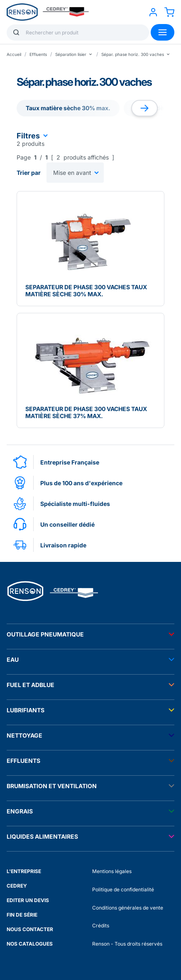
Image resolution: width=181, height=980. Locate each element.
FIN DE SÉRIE (22, 915)
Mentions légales (112, 871)
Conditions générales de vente (128, 908)
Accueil (14, 54)
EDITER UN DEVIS (28, 900)
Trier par (29, 173)
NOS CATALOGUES (30, 944)
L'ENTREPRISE (24, 871)
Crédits (101, 926)
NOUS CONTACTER (30, 929)
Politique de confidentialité (123, 889)
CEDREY (17, 886)
